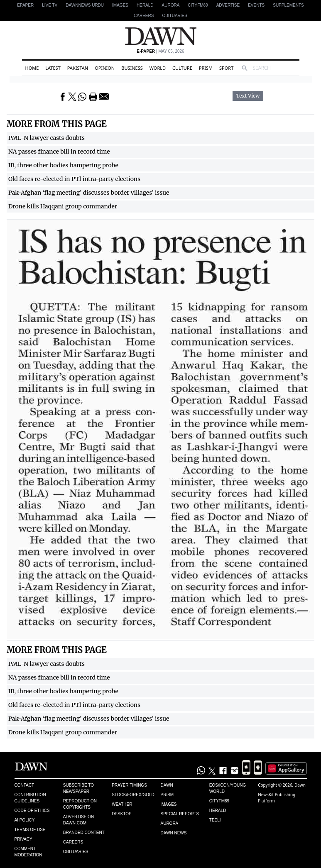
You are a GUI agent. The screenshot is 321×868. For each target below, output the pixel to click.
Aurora (171, 5)
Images (120, 5)
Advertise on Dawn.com (78, 820)
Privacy (23, 839)
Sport (226, 68)
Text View (248, 96)
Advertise (228, 5)
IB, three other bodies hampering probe (63, 165)
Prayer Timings (129, 785)
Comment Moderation (28, 852)
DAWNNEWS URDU (85, 5)
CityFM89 (198, 5)
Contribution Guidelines (30, 798)
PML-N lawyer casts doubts (47, 138)
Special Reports (180, 814)
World (158, 68)
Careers (144, 16)
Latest (53, 68)
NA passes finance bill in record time (59, 152)
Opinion (105, 68)
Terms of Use (30, 830)
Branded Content (84, 833)
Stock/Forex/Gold (133, 795)
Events (256, 5)
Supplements (288, 5)
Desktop (122, 814)
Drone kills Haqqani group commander (63, 206)
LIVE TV (50, 5)
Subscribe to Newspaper (78, 788)
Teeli (215, 820)
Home (32, 68)
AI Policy (25, 820)
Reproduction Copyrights (80, 804)
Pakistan (78, 68)
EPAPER (25, 5)
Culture (182, 68)
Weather (122, 804)
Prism (206, 68)
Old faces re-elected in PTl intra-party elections (74, 179)
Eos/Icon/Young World (228, 788)
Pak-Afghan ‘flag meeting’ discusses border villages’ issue (89, 193)
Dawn (167, 785)
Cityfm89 (219, 801)
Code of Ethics (32, 811)
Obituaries (175, 16)
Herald (145, 5)
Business (132, 68)
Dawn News (173, 833)
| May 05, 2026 (160, 51)
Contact (25, 785)
